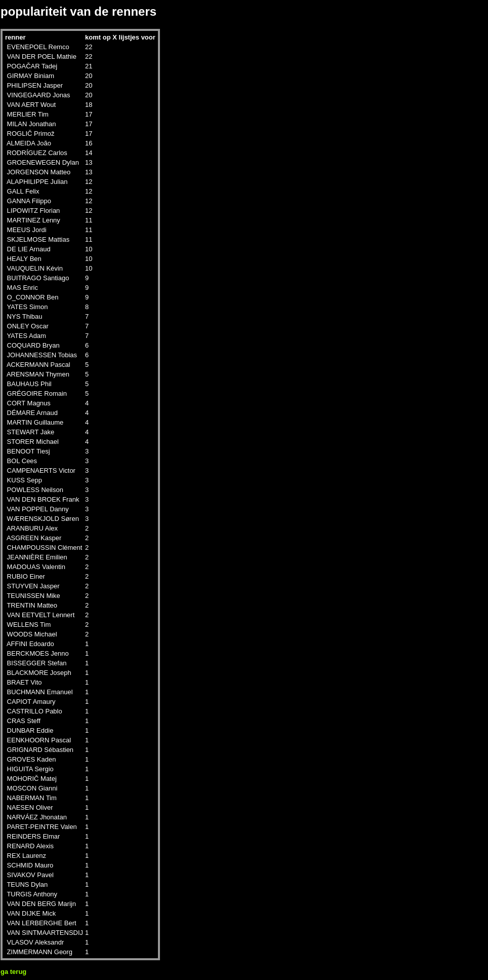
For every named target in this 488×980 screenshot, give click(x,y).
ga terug (13, 972)
